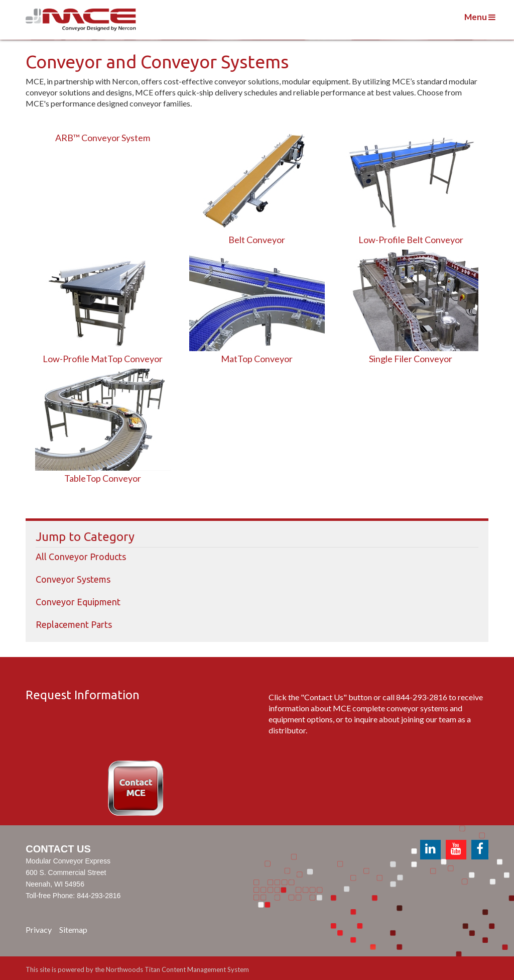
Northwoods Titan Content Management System (177, 969)
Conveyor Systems (73, 579)
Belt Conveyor (257, 240)
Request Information (83, 695)
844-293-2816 (422, 697)
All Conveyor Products (81, 557)
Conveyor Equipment (78, 602)
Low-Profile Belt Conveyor (411, 240)
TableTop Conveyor (103, 478)
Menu (480, 17)
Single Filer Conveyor (411, 359)
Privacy (39, 930)
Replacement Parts (74, 624)
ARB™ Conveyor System (103, 138)
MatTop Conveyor (257, 359)
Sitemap (73, 930)
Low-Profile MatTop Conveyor (103, 359)
